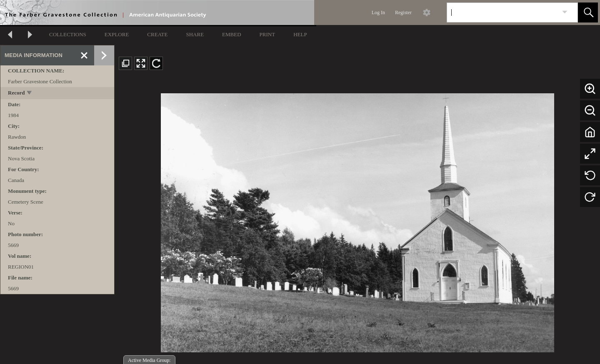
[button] (588, 12)
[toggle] (30, 93)
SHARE (195, 34)
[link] (565, 12)
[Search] (502, 12)
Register (403, 12)
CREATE (157, 34)
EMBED (232, 34)
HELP (300, 34)
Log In (378, 12)
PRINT (267, 34)
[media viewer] (357, 220)
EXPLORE (117, 34)
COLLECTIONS (68, 34)
